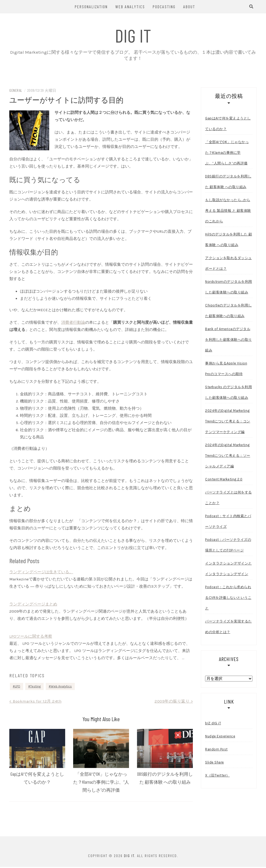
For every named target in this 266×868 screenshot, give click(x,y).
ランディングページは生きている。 (41, 573)
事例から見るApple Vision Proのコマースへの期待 (226, 369)
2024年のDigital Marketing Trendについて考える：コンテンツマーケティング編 (228, 422)
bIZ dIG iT (213, 724)
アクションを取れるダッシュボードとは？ (228, 264)
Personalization (91, 7)
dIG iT (133, 35)
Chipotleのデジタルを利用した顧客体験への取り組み (228, 311)
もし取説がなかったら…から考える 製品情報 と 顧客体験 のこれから (228, 211)
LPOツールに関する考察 (31, 637)
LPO (18, 687)
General (16, 91)
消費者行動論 (73, 323)
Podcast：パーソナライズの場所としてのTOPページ (228, 546)
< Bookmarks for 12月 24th (35, 702)
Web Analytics (130, 7)
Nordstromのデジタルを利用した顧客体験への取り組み (229, 288)
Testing (36, 687)
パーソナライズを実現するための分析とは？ (228, 627)
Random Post (216, 750)
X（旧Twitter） (217, 776)
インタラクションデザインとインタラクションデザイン (228, 569)
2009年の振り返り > (174, 702)
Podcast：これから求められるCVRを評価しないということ (228, 598)
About (189, 7)
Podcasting (164, 7)
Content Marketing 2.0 (224, 480)
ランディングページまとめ (33, 605)
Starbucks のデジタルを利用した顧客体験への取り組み (228, 393)
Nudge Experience (220, 737)
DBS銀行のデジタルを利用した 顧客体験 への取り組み (228, 182)
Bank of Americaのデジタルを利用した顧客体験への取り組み (228, 340)
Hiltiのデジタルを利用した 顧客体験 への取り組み (229, 240)
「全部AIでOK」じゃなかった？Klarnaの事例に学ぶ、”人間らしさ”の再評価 (101, 783)
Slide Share (215, 763)
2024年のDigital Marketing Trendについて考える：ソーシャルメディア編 (228, 456)
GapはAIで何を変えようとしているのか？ (228, 124)
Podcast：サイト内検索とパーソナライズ (228, 522)
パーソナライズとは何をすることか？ (228, 498)
